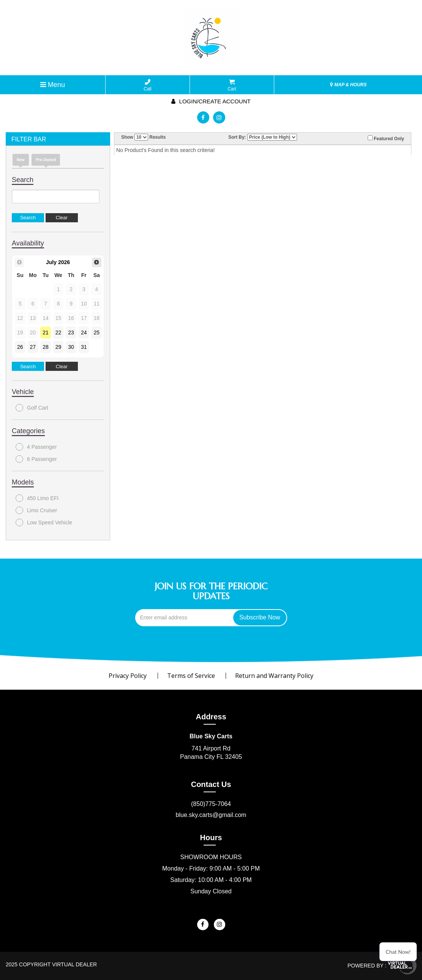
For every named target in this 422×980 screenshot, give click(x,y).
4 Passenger (36, 447)
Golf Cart (32, 408)
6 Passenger (36, 459)
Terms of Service (191, 676)
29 (58, 347)
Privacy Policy (128, 676)
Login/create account (211, 101)
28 (46, 347)
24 (84, 332)
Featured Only (386, 138)
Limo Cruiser (36, 510)
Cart (232, 85)
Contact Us (211, 784)
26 (20, 347)
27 (33, 347)
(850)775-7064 (211, 804)
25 (96, 332)
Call (148, 85)
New (21, 160)
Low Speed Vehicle (44, 522)
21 (46, 332)
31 (84, 347)
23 (71, 332)
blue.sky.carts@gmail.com (211, 815)
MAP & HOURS (348, 85)
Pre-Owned (46, 160)
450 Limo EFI (37, 498)
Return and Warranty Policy (274, 676)
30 (71, 347)
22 (58, 332)
